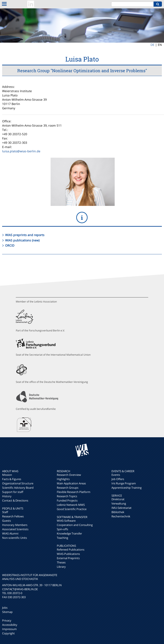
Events (116, 475)
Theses (61, 562)
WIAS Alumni (10, 533)
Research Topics (67, 496)
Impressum (9, 629)
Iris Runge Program (124, 483)
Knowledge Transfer (69, 533)
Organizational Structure (18, 483)
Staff (5, 512)
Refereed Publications (71, 550)
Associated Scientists (15, 529)
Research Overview (69, 475)
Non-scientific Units (15, 538)
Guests (7, 521)
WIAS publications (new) (22, 240)
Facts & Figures (12, 479)
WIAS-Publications (68, 554)
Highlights (63, 479)
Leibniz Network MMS (71, 505)
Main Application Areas (71, 483)
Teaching (62, 538)
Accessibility (10, 625)
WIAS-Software (66, 521)
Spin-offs (62, 529)
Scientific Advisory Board (18, 488)
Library (61, 567)
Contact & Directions (15, 500)
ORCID (10, 245)
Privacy (7, 620)
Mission (7, 475)
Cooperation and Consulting (75, 525)
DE (152, 45)
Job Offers (118, 479)
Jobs (5, 608)
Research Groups (68, 488)
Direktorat (118, 499)
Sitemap (7, 612)
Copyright (8, 633)
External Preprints (68, 558)
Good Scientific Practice (72, 509)
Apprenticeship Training (127, 488)
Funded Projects (67, 500)
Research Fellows (13, 516)
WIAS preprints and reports (25, 235)
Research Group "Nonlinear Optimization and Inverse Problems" (82, 70)
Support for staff (13, 492)
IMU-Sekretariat (122, 508)
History (7, 496)
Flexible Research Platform (74, 492)
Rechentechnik (121, 516)
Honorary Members (15, 525)
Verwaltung (119, 503)
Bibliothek (118, 512)
